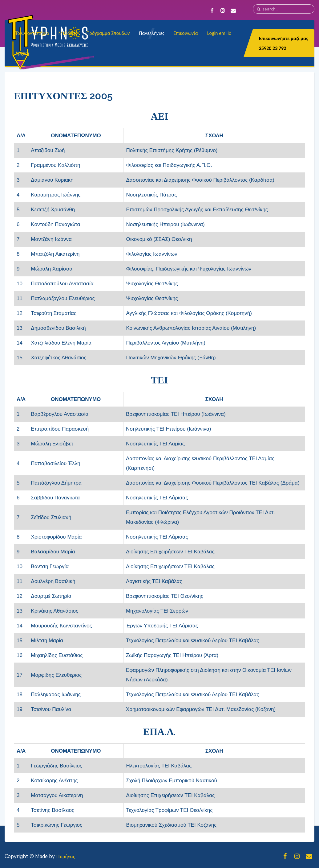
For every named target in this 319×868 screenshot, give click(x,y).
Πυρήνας (65, 856)
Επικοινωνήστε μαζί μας (284, 38)
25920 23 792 (273, 48)
